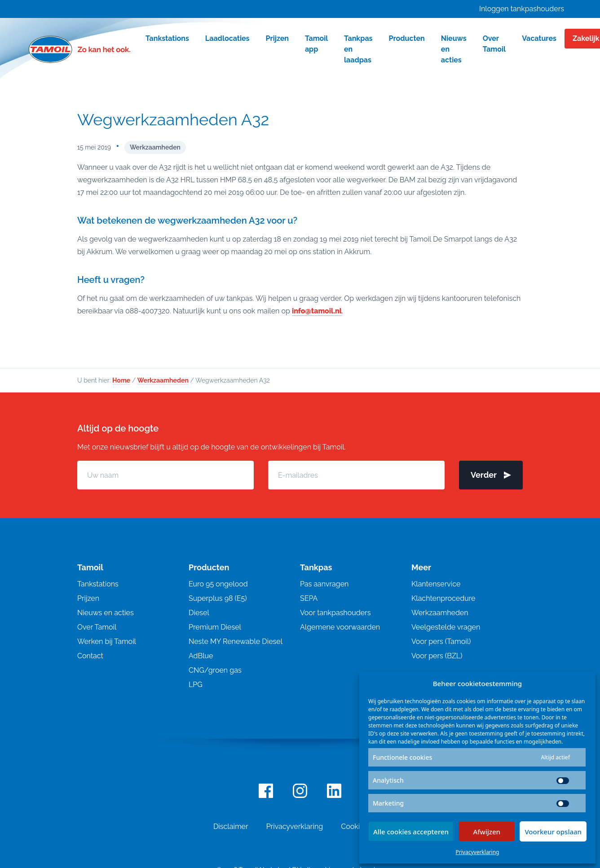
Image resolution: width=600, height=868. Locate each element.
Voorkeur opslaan (553, 832)
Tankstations (98, 584)
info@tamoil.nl (317, 311)
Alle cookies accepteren (411, 832)
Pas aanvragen (324, 584)
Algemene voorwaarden (340, 627)
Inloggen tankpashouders (522, 9)
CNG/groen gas (215, 670)
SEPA (309, 598)
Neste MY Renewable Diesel (236, 641)
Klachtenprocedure (443, 598)
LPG (196, 685)
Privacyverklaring (478, 852)
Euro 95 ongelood (218, 584)
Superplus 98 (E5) (218, 598)
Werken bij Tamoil (107, 641)
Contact (90, 656)
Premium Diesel (215, 627)
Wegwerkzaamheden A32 (173, 119)
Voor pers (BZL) (437, 656)
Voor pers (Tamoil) (441, 641)
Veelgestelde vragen (446, 627)
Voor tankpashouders (335, 613)
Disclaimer (231, 826)
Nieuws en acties (106, 613)
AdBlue (201, 656)
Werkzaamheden (155, 147)
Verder (491, 475)
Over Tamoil (97, 627)
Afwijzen (487, 832)
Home (121, 380)
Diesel (199, 613)
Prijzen (88, 598)
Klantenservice (436, 584)
